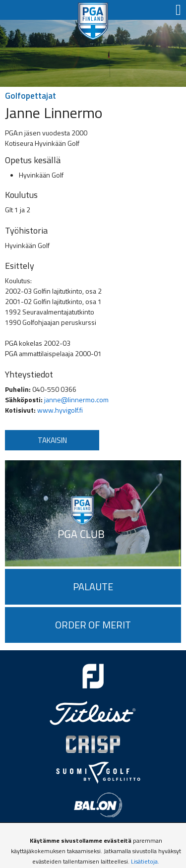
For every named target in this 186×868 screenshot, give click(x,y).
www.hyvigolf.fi (60, 410)
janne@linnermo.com (76, 400)
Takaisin (52, 440)
